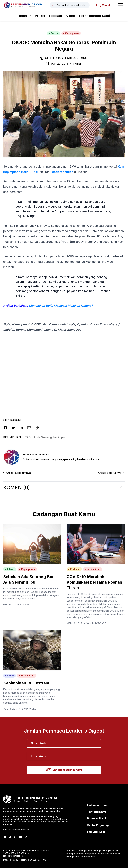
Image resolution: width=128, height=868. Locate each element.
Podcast (56, 16)
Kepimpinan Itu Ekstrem (26, 683)
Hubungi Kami (96, 832)
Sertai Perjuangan (99, 825)
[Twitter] (10, 837)
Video (71, 16)
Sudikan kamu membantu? (16, 830)
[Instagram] (26, 837)
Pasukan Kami (97, 818)
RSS (44, 860)
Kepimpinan (71, 33)
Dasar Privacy (11, 860)
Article (53, 33)
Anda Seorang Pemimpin (49, 437)
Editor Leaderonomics (70, 58)
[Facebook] (5, 837)
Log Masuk (103, 5)
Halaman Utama (98, 805)
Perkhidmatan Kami (94, 16)
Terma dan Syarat (30, 860)
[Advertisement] (64, 377)
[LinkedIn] (15, 837)
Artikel (40, 16)
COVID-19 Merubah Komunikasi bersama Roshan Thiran (94, 582)
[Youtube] (21, 837)
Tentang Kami (97, 812)
